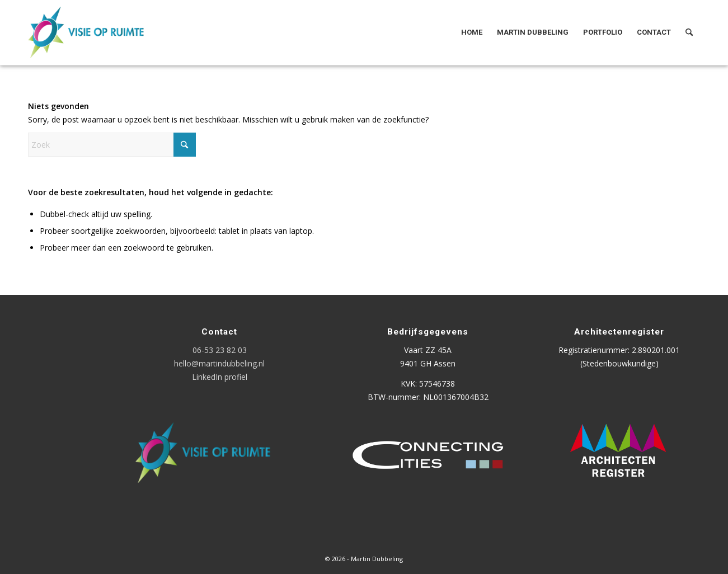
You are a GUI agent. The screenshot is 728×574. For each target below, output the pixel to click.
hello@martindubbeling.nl (219, 363)
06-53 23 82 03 (220, 350)
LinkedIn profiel (220, 377)
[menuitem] (472, 32)
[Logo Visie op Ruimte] (100, 32)
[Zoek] (689, 32)
